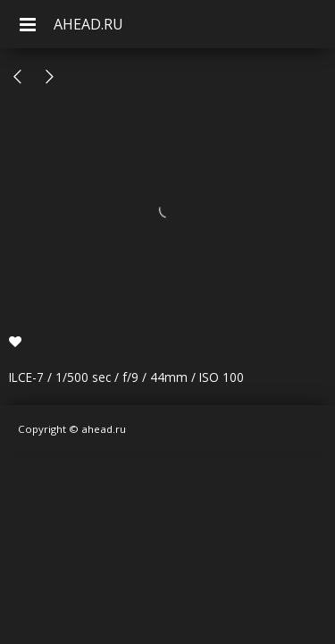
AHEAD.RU (88, 24)
